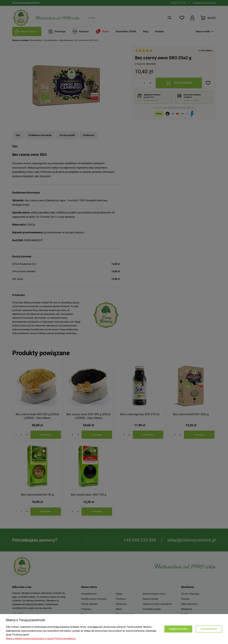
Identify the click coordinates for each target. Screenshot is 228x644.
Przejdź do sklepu (178, 629)
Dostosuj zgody (209, 629)
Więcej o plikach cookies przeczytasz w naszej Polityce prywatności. (41, 639)
